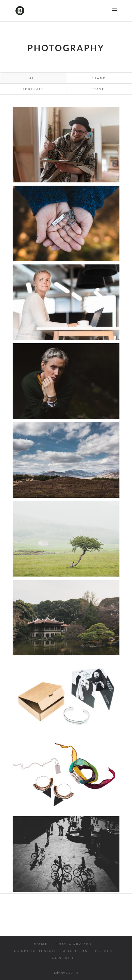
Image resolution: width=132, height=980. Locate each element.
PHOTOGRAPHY (74, 944)
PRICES (104, 951)
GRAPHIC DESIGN (35, 951)
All (33, 78)
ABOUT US (75, 951)
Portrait (33, 89)
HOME (41, 944)
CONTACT (63, 958)
